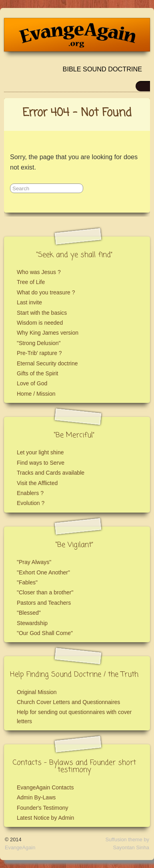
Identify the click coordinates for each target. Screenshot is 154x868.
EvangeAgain (20, 847)
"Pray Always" (34, 562)
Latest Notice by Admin (45, 818)
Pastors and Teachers (44, 603)
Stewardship (32, 623)
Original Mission (37, 692)
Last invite (29, 302)
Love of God (32, 383)
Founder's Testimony (42, 808)
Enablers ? (30, 493)
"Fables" (27, 582)
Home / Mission (36, 394)
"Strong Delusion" (39, 343)
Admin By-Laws (36, 797)
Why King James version (48, 333)
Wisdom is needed (40, 323)
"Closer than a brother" (45, 592)
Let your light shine (40, 452)
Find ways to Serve (41, 463)
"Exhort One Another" (43, 572)
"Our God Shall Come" (45, 633)
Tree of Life (31, 282)
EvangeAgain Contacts (45, 787)
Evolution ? (31, 503)
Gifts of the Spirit (37, 373)
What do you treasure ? (46, 292)
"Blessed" (29, 613)
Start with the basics (42, 313)
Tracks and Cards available (51, 473)
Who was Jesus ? (39, 272)
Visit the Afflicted (37, 483)
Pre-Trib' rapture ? (39, 353)
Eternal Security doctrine (47, 363)
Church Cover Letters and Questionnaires (68, 702)
